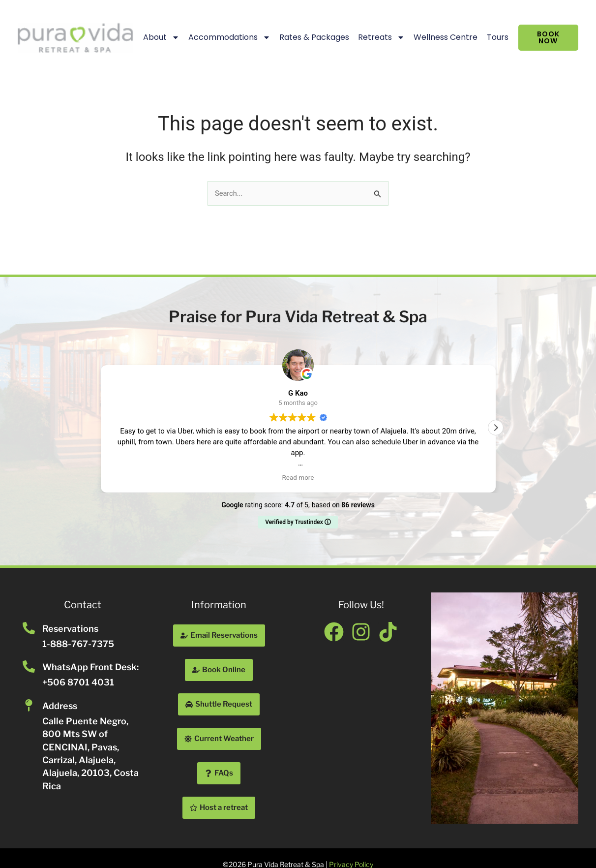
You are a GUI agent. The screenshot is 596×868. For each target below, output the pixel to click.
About (149, 37)
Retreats (370, 37)
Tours (486, 37)
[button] (496, 428)
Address (60, 706)
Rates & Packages (302, 37)
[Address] (29, 705)
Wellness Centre (434, 37)
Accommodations (218, 37)
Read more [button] (298, 477)
